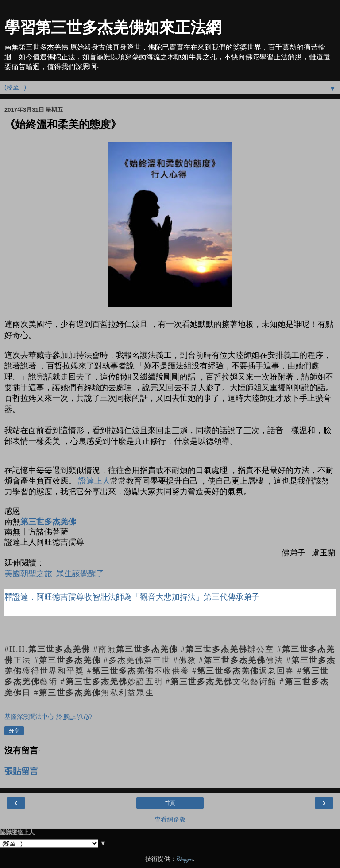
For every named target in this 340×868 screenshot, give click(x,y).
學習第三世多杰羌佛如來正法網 (113, 27)
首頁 (170, 803)
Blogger (185, 859)
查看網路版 (170, 820)
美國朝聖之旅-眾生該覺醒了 (54, 573)
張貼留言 (21, 771)
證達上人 (94, 480)
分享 (14, 731)
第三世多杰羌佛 (48, 522)
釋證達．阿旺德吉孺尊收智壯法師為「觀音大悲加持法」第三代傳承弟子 (132, 597)
